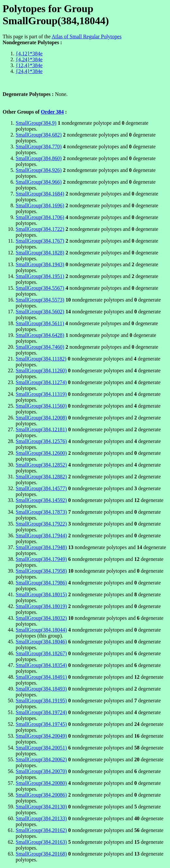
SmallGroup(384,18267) (41, 653)
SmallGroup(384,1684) (40, 194)
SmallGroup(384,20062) (41, 759)
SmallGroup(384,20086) (41, 795)
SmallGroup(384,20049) (41, 736)
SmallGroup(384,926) (39, 170)
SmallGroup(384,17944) (41, 536)
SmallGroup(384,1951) (40, 276)
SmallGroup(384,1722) (40, 229)
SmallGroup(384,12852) (41, 465)
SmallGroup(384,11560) (41, 406)
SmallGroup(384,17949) (41, 559)
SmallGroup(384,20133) (41, 818)
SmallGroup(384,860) (39, 158)
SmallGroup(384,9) (36, 123)
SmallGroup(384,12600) (41, 453)
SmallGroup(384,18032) (41, 618)
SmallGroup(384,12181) (41, 429)
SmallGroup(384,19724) (41, 712)
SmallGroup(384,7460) (40, 347)
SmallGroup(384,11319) (41, 394)
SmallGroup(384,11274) (41, 382)
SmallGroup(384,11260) (41, 370)
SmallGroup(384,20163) (41, 842)
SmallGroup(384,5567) (40, 288)
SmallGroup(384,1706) (40, 217)
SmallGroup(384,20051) (41, 748)
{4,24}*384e (29, 59)
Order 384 (52, 112)
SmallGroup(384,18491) (41, 677)
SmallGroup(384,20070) (41, 771)
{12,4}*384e (29, 65)
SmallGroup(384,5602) (40, 312)
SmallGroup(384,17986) (41, 583)
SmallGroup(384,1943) (40, 264)
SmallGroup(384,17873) (41, 512)
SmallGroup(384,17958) (41, 571)
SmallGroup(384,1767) (40, 241)
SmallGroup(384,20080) (41, 783)
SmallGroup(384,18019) (41, 606)
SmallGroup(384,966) (39, 182)
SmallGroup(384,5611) (40, 323)
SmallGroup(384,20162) (41, 830)
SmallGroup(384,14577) (41, 488)
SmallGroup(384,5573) (40, 300)
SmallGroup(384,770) (39, 147)
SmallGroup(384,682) (39, 135)
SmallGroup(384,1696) (40, 205)
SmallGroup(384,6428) (40, 335)
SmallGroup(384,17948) (41, 547)
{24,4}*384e (29, 71)
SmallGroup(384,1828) (40, 253)
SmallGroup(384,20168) (41, 854)
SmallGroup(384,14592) (41, 500)
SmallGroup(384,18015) (41, 594)
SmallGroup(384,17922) (41, 524)
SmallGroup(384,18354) (41, 665)
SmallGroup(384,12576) (41, 441)
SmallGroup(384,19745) (41, 724)
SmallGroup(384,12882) (41, 477)
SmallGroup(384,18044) (41, 630)
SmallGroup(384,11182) (41, 359)
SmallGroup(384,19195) (41, 701)
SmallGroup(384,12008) (41, 418)
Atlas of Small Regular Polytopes (86, 37)
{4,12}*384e (29, 54)
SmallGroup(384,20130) (41, 807)
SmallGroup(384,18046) (41, 642)
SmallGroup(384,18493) (41, 689)
